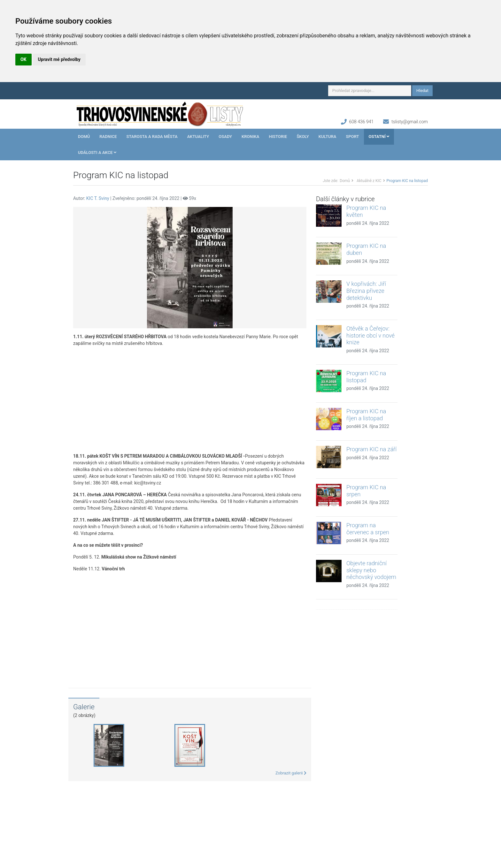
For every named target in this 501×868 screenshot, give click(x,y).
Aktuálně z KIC (369, 181)
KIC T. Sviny (98, 198)
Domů (84, 137)
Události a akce (97, 152)
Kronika (250, 137)
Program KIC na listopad (366, 377)
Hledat (422, 91)
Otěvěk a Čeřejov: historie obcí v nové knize (370, 335)
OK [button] (23, 59)
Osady (225, 137)
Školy (303, 137)
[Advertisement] (190, 400)
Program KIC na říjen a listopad (366, 415)
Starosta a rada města (152, 137)
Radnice (108, 137)
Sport (352, 137)
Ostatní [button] (379, 137)
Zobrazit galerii (291, 773)
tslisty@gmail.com (410, 122)
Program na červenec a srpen (368, 529)
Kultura (328, 137)
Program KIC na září (371, 449)
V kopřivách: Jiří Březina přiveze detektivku (366, 291)
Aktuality (198, 137)
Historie (278, 137)
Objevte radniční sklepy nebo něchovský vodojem (371, 570)
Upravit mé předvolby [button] (59, 59)
